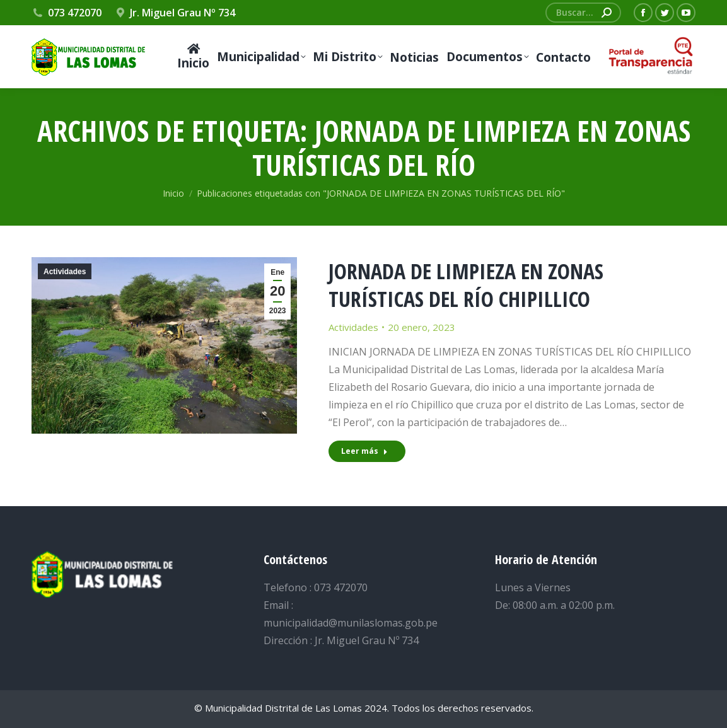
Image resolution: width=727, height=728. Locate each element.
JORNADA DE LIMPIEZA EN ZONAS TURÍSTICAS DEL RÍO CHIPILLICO (466, 285)
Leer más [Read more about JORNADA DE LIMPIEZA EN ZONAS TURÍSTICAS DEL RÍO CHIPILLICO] (364, 451)
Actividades (65, 272)
